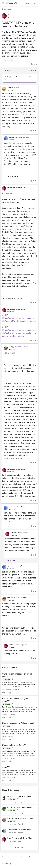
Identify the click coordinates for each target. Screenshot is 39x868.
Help (29, 857)
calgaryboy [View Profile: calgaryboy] (22, 813)
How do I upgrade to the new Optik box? (20, 796)
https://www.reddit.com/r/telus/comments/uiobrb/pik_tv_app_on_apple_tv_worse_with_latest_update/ (19, 333)
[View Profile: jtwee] (4, 839)
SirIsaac (11, 353)
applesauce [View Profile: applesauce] (13, 137)
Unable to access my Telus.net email (18, 723)
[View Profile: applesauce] (6, 138)
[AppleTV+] (19, 772)
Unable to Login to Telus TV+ (15, 745)
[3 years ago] (10, 736)
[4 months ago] (12, 802)
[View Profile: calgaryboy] (4, 809)
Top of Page (20, 857)
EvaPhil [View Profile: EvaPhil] (5, 777)
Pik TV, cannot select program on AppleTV (17, 700)
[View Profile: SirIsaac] (4, 16)
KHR (11, 193)
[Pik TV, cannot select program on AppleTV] (19, 709)
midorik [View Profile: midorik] (5, 714)
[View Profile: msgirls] (4, 831)
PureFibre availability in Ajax (20, 838)
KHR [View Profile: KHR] (10, 347)
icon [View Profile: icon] (4, 736)
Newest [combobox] (33, 71)
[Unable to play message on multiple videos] (19, 685)
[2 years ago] (15, 689)
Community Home (7, 857)
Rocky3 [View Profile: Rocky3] (20, 824)
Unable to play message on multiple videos (18, 675)
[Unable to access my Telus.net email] (19, 731)
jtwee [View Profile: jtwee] (20, 841)
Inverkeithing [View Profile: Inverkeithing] (6, 689)
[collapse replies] (19, 86)
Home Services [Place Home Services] (7, 9)
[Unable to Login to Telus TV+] (19, 753)
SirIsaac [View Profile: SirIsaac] (11, 15)
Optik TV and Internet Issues (20, 807)
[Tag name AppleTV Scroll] (7, 60)
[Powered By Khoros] (19, 863)
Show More (10, 560)
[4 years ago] (12, 714)
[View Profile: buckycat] (4, 798)
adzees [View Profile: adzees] (5, 758)
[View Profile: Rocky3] (4, 820)
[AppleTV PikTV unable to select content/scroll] (11, 90)
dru (5, 193)
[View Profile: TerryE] (4, 89)
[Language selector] (17, 3)
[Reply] (34, 64)
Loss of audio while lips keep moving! (20, 819)
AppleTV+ (6, 767)
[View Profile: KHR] (6, 348)
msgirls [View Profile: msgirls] (20, 832)
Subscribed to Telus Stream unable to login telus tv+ (19, 830)
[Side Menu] (3, 3)
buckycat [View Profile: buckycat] (21, 802)
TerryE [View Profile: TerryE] (9, 87)
